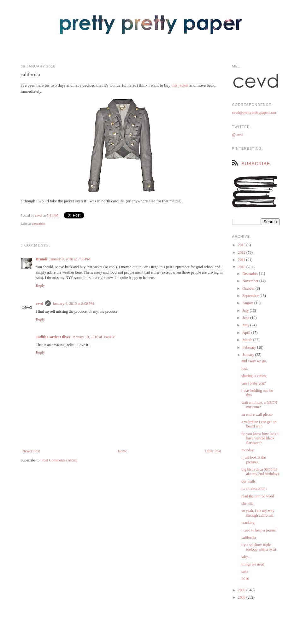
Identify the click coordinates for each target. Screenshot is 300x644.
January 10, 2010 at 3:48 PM (94, 337)
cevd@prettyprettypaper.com (254, 113)
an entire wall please (257, 415)
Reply (41, 286)
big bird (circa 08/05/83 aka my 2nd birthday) (260, 472)
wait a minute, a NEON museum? (259, 405)
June (246, 318)
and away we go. (254, 361)
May (246, 325)
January (249, 355)
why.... (246, 557)
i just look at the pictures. (253, 460)
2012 (242, 252)
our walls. (249, 481)
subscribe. (257, 164)
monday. (248, 450)
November (251, 281)
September (251, 296)
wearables (39, 223)
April (247, 333)
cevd (38, 215)
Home (122, 451)
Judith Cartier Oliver (53, 337)
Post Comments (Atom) (60, 460)
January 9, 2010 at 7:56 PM (70, 259)
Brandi (42, 259)
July (246, 310)
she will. (248, 503)
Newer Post (31, 451)
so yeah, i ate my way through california (258, 513)
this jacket (180, 85)
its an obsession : (254, 489)
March (248, 340)
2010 (242, 267)
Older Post (213, 451)
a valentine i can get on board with (259, 424)
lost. (244, 368)
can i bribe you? (253, 383)
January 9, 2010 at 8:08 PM (73, 304)
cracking (248, 523)
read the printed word (258, 496)
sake (245, 571)
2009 (242, 590)
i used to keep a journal (259, 530)
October (249, 288)
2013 (242, 245)
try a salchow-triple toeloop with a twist (259, 547)
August (248, 303)
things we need (253, 564)
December (250, 274)
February (250, 347)
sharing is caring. (254, 376)
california (249, 537)
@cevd (238, 135)
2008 (242, 597)
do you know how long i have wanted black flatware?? (260, 438)
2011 (242, 260)
